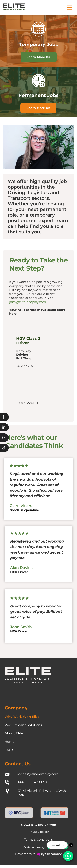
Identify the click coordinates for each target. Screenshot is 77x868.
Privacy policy (38, 832)
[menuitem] (38, 717)
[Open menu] (69, 7)
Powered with (25, 854)
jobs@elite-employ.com (28, 302)
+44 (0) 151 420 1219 (32, 782)
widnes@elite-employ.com (38, 774)
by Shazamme (51, 854)
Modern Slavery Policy (38, 847)
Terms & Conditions (38, 839)
